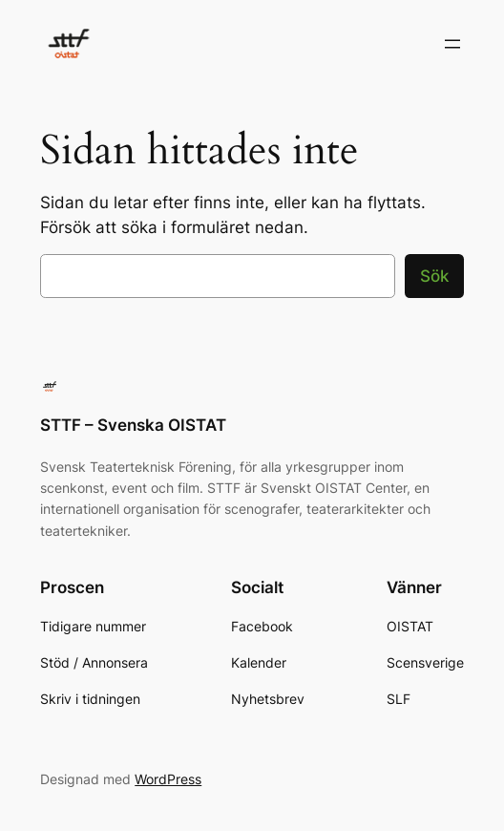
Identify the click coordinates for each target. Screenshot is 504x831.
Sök (434, 276)
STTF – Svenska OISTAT (133, 425)
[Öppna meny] (452, 44)
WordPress (168, 779)
